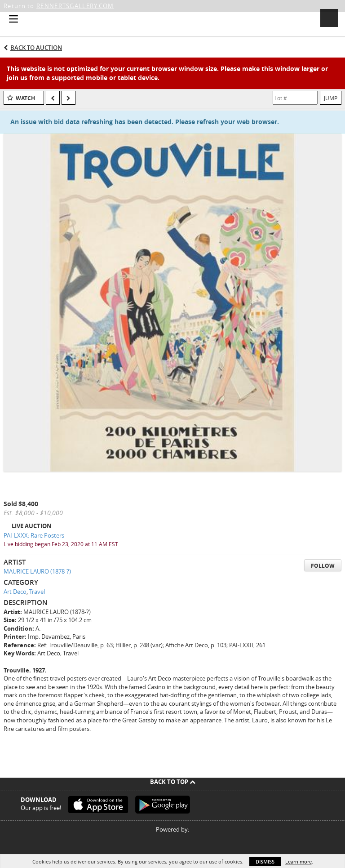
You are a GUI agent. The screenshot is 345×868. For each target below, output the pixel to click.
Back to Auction (36, 48)
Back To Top (173, 782)
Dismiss (265, 861)
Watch (25, 98)
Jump (331, 98)
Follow (323, 566)
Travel (37, 592)
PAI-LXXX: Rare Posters (34, 535)
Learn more (299, 861)
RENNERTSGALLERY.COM (75, 6)
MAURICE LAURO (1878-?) (37, 571)
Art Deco (15, 592)
